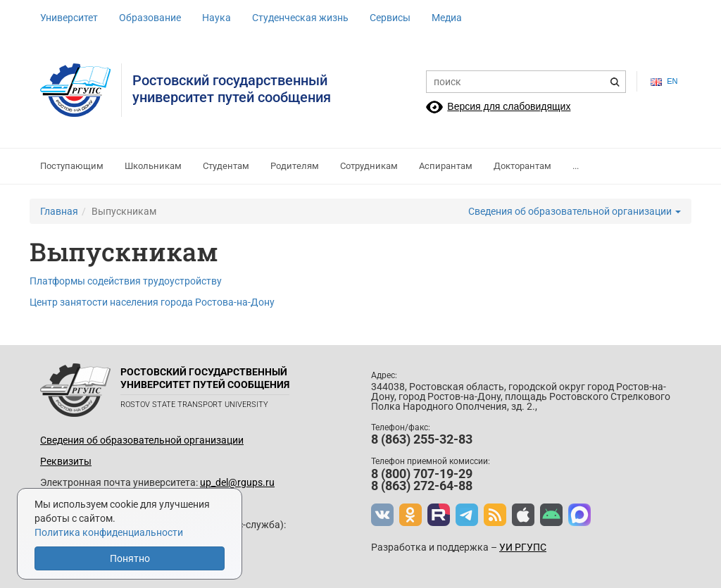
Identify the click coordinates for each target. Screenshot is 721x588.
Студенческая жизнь (300, 18)
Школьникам (153, 166)
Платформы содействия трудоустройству (126, 281)
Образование (150, 18)
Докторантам (522, 166)
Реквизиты (66, 461)
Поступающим (72, 166)
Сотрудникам (369, 166)
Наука (217, 18)
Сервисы (390, 18)
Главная (59, 211)
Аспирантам (446, 166)
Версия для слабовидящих (509, 106)
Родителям (295, 166)
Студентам (226, 166)
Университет (69, 18)
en (664, 81)
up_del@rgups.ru (237, 482)
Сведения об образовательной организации (575, 211)
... (576, 166)
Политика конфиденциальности (109, 532)
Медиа (447, 18)
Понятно (130, 558)
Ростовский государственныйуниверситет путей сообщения (232, 89)
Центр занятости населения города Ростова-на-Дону (152, 302)
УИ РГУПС (523, 547)
